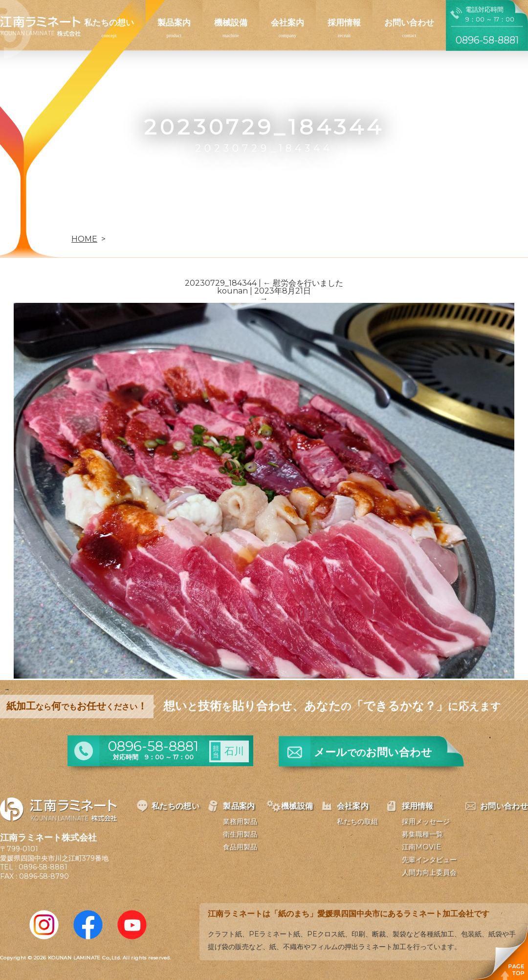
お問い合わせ (409, 23)
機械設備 (231, 23)
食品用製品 (240, 847)
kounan (232, 291)
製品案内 (174, 23)
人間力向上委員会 (429, 872)
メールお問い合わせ (373, 752)
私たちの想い (109, 23)
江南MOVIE (421, 847)
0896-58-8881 (43, 867)
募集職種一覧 (422, 834)
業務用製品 (240, 821)
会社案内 (287, 23)
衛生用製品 (240, 834)
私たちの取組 (357, 821)
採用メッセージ (426, 821)
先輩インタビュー (429, 860)
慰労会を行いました (303, 283)
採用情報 (344, 23)
